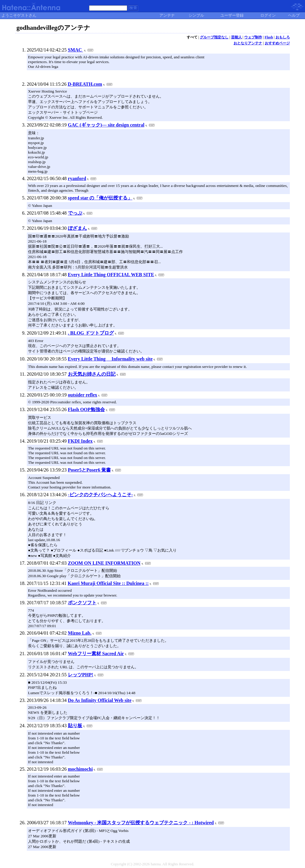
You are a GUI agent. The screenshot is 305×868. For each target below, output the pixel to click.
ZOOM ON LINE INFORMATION (104, 563)
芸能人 (236, 37)
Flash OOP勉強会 (86, 409)
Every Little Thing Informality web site (110, 359)
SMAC (76, 50)
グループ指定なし (214, 37)
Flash (269, 37)
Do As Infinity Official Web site (100, 700)
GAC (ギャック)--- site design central (106, 125)
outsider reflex (83, 395)
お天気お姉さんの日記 (92, 374)
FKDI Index (80, 441)
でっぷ (75, 213)
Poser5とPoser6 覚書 (89, 470)
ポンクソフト (82, 603)
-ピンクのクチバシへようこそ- (101, 495)
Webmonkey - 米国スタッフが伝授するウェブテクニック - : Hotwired (141, 823)
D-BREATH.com (85, 84)
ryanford (77, 178)
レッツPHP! (81, 675)
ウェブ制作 (253, 37)
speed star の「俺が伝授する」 (100, 198)
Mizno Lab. (80, 633)
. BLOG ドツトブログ (91, 333)
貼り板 (75, 726)
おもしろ (283, 37)
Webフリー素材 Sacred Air (96, 654)
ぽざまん (77, 228)
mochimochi (80, 769)
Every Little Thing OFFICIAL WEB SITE (111, 275)
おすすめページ (277, 43)
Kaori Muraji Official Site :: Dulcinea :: (108, 583)
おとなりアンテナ (248, 43)
